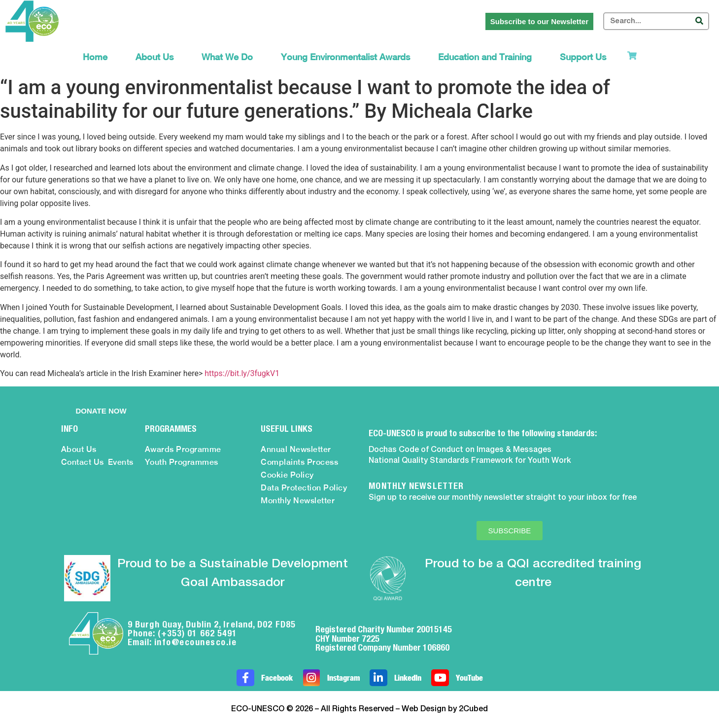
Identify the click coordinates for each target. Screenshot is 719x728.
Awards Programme (183, 449)
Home (95, 57)
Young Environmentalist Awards (345, 57)
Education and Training (485, 57)
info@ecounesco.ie (196, 642)
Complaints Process (299, 462)
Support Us (583, 57)
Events (121, 462)
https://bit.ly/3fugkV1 (242, 373)
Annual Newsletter (296, 449)
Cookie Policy (287, 475)
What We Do (227, 57)
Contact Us (83, 462)
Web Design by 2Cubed (445, 709)
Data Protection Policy (304, 488)
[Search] (699, 21)
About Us (154, 57)
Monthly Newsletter (298, 501)
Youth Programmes (182, 462)
